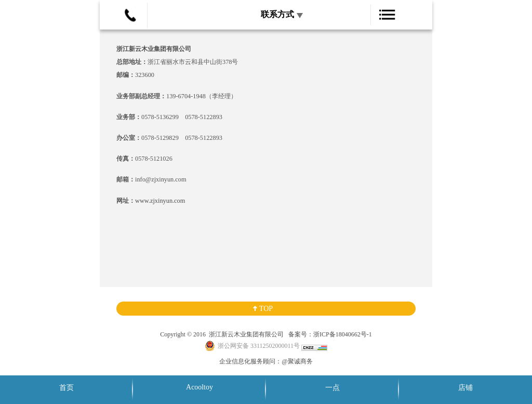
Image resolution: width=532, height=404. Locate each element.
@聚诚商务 (297, 361)
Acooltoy (199, 387)
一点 (332, 388)
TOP (266, 308)
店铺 (465, 388)
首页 (66, 388)
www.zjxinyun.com (160, 201)
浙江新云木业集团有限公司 (245, 334)
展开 (362, 23)
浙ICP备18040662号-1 (343, 334)
